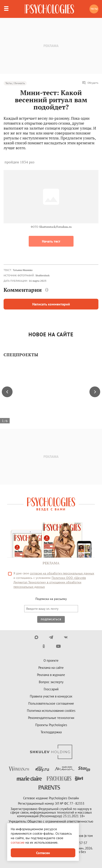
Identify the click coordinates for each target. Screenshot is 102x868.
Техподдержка (51, 732)
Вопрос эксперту (51, 682)
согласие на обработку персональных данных (62, 573)
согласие (18, 842)
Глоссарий (51, 689)
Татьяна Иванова (23, 270)
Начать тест (51, 241)
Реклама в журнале (51, 675)
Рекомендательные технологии (51, 718)
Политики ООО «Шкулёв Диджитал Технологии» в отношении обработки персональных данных (50, 582)
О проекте (51, 660)
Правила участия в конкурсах (51, 696)
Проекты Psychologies (51, 725)
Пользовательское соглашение (51, 703)
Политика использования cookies (51, 711)
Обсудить (90, 83)
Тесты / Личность (15, 83)
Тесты (94, 9)
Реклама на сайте (51, 668)
